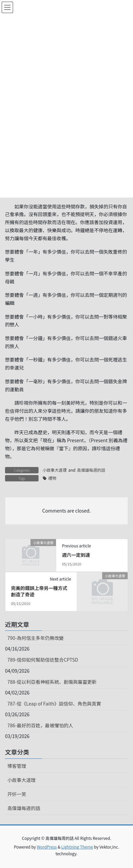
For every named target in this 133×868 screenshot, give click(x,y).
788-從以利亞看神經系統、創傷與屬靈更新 (52, 682)
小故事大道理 (55, 470)
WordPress (47, 847)
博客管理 (17, 766)
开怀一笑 (17, 794)
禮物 (52, 478)
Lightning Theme (77, 847)
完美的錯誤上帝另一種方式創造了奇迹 (39, 591)
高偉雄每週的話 (91, 470)
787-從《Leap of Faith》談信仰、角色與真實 (54, 704)
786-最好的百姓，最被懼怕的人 (40, 725)
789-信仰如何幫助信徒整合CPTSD (43, 660)
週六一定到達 (76, 555)
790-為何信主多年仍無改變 (36, 638)
